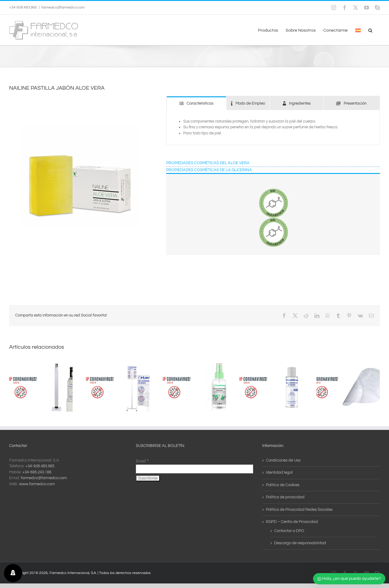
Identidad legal (279, 472)
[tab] (196, 103)
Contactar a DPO (289, 531)
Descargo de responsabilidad (300, 543)
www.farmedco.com (37, 484)
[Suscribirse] (148, 478)
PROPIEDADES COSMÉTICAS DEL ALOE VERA (208, 163)
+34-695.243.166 (37, 472)
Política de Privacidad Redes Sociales (299, 510)
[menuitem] (358, 30)
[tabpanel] (273, 128)
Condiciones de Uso (283, 460)
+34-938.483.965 (40, 466)
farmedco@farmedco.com (63, 7)
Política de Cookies (283, 485)
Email (142, 461)
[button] (370, 30)
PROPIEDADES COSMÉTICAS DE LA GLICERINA (209, 170)
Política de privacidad (285, 497)
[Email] (195, 469)
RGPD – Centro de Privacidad (292, 522)
